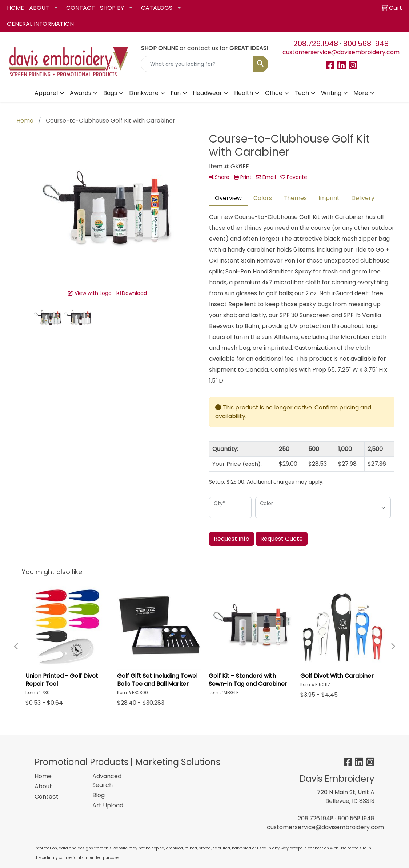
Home (43, 776)
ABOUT (39, 8)
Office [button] (274, 93)
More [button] (361, 93)
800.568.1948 (366, 44)
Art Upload (108, 805)
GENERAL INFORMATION (40, 24)
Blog (99, 795)
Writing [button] (331, 93)
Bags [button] (110, 93)
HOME (15, 8)
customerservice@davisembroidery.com (341, 52)
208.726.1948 (316, 44)
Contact (47, 797)
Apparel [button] (46, 93)
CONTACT (81, 8)
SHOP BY (112, 8)
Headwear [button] (207, 93)
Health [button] (244, 93)
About (43, 786)
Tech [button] (302, 93)
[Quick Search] (197, 64)
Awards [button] (81, 93)
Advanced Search (107, 781)
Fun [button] (176, 93)
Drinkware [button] (144, 93)
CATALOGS (157, 8)
